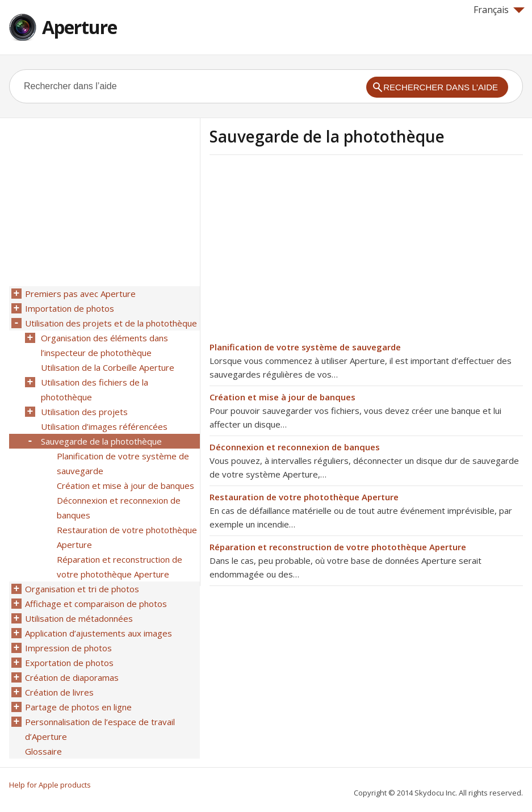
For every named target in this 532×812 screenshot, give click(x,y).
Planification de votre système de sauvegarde (305, 347)
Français (499, 10)
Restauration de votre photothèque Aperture (304, 497)
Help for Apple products (50, 785)
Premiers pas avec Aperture (80, 294)
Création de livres (59, 692)
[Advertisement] (305, 252)
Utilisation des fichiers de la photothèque (95, 390)
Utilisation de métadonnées (79, 618)
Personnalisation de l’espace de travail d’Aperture (100, 729)
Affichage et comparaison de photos (96, 604)
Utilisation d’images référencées (104, 426)
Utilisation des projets (84, 412)
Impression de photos (68, 648)
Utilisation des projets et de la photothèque (111, 323)
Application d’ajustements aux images (99, 633)
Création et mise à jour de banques (282, 397)
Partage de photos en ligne (78, 707)
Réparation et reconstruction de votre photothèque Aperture (338, 547)
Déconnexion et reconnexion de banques (295, 447)
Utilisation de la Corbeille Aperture (108, 367)
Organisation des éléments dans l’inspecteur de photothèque (104, 345)
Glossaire (43, 751)
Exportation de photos (69, 663)
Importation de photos (70, 308)
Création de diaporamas (72, 677)
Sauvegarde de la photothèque (101, 441)
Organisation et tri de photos (82, 589)
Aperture (79, 27)
